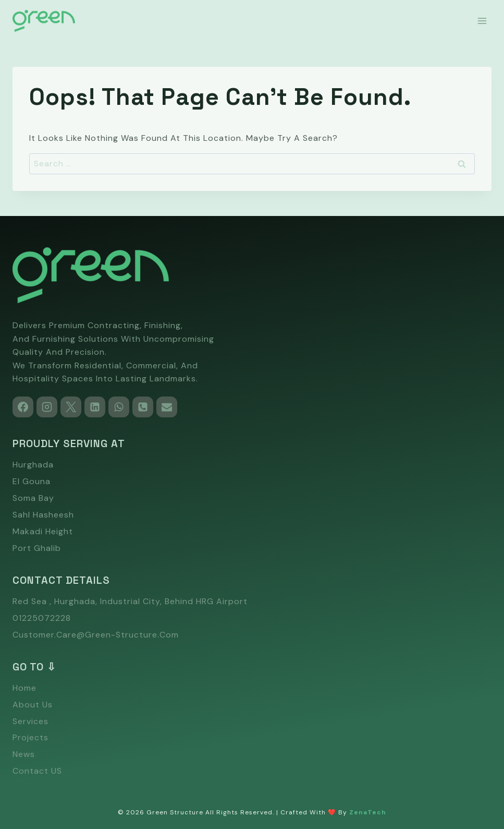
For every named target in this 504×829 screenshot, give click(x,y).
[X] (71, 407)
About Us (33, 705)
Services (30, 721)
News (24, 754)
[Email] (167, 407)
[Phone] (143, 407)
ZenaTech (368, 812)
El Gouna (32, 481)
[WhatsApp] (119, 407)
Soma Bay (33, 498)
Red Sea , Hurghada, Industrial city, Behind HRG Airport (130, 601)
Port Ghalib (37, 548)
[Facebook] (23, 407)
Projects (30, 737)
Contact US (37, 771)
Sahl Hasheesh (43, 515)
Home (24, 688)
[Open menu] (482, 21)
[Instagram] (47, 407)
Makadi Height (43, 531)
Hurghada (33, 465)
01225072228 (42, 618)
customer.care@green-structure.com (96, 635)
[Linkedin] (95, 407)
